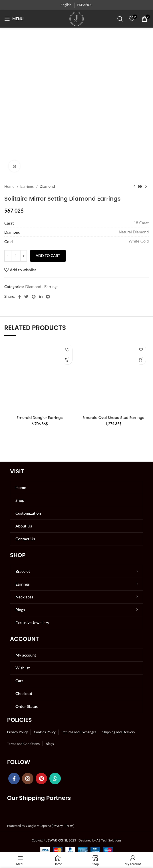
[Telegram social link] (48, 297)
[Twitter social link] (26, 297)
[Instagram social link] (28, 779)
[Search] (120, 19)
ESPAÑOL (85, 5)
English (66, 5)
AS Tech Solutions (109, 840)
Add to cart (48, 256)
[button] (67, 359)
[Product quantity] (16, 256)
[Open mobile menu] (14, 19)
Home (10, 186)
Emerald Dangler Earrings (40, 418)
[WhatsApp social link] (55, 779)
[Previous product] (134, 187)
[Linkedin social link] (41, 297)
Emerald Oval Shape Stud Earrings (113, 418)
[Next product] (146, 187)
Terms (69, 826)
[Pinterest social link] (34, 297)
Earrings (28, 186)
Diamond (47, 186)
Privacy (58, 826)
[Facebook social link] (20, 297)
